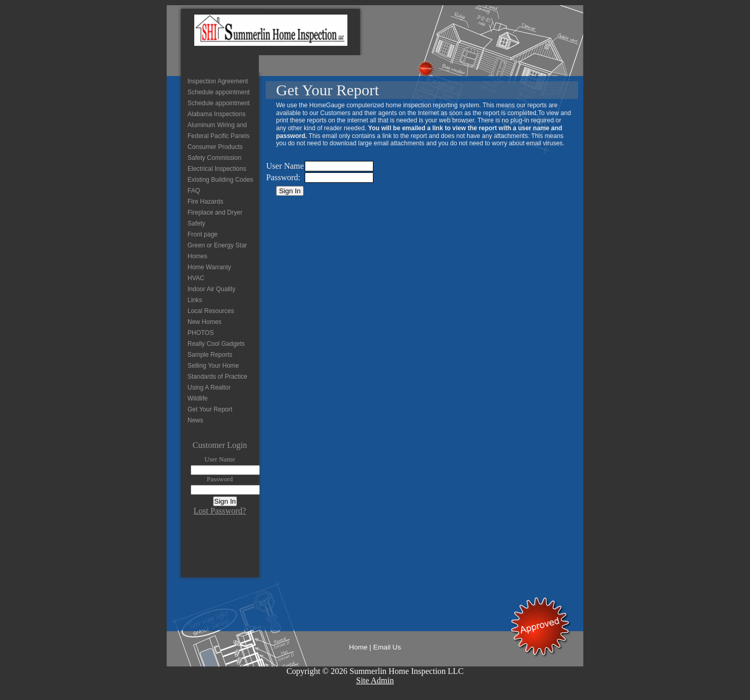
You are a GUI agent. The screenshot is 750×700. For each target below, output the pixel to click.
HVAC (196, 278)
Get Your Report (210, 409)
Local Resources (211, 311)
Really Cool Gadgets (216, 344)
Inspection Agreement (218, 81)
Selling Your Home (213, 366)
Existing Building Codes (220, 180)
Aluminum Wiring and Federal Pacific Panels (218, 130)
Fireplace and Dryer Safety (215, 218)
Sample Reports (210, 355)
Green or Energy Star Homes (217, 251)
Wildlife (198, 398)
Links (195, 300)
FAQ (194, 191)
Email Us (387, 647)
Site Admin (375, 680)
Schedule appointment (218, 92)
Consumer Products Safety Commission (215, 152)
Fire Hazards (205, 202)
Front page (203, 234)
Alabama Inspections (216, 114)
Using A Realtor (209, 387)
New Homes (204, 322)
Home (358, 647)
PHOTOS (201, 333)
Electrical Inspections (217, 169)
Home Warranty (209, 267)
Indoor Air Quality (211, 289)
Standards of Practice (217, 377)
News (195, 420)
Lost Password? (220, 511)
